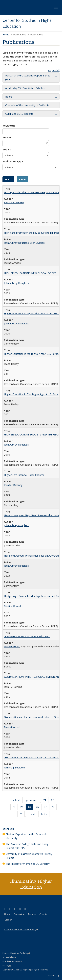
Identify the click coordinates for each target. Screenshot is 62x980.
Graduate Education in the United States (27, 636)
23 (15, 807)
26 (38, 807)
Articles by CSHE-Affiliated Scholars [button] (25, 88)
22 (54, 801)
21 (46, 801)
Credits (43, 914)
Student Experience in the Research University (26, 836)
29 (22, 815)
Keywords (9, 126)
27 (46, 807)
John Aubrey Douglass (16, 243)
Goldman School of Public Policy (21, 930)
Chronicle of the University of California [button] (27, 105)
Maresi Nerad (12, 646)
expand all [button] (54, 70)
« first (18, 801)
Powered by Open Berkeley (16, 953)
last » (45, 815)
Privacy (7, 966)
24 (23, 807)
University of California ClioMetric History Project (29, 856)
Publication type (13, 161)
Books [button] (9, 97)
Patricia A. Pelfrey (14, 202)
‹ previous (31, 801)
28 (54, 807)
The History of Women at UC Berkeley (28, 864)
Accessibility (9, 957)
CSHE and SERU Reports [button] (19, 114)
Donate (32, 914)
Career (8, 920)
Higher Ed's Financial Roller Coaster (24, 475)
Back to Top (54, 976)
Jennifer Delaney (13, 485)
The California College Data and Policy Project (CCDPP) (27, 846)
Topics (7, 149)
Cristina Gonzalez (14, 606)
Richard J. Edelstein (15, 767)
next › (34, 815)
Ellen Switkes (37, 243)
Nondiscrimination (12, 961)
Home (6, 35)
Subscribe (19, 914)
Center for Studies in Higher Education (28, 23)
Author (7, 137)
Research (8, 829)
